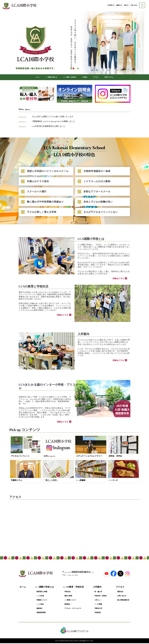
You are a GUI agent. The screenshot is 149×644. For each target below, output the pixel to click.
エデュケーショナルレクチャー (89, 457)
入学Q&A (98, 601)
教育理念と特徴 (42, 593)
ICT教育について (70, 601)
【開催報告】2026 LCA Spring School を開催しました (53, 122)
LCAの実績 (98, 605)
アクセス (101, 78)
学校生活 (68, 593)
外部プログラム (117, 78)
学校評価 (98, 613)
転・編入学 (98, 593)
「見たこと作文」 (51, 481)
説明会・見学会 (115, 457)
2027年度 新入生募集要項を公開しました (48, 127)
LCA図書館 (81, 481)
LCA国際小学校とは (45, 78)
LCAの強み (40, 605)
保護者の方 (119, 5)
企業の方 (126, 5)
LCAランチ (113, 481)
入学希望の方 (111, 5)
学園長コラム (17, 481)
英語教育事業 (41, 613)
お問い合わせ (134, 5)
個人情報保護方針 (123, 601)
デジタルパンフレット (20, 457)
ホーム (28, 78)
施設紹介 (40, 609)
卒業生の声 (98, 609)
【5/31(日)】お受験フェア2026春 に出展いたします (52, 118)
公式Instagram (49, 457)
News (24, 110)
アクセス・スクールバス (73, 609)
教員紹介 (68, 605)
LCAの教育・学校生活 (69, 78)
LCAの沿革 (40, 597)
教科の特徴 (68, 597)
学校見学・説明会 (101, 597)
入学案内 (88, 78)
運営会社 (120, 593)
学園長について (42, 601)
